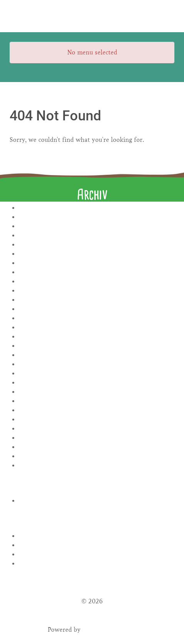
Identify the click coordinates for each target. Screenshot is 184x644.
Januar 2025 (97, 226)
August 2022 (97, 401)
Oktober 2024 (97, 245)
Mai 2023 (97, 346)
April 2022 (97, 438)
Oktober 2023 (97, 300)
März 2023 (97, 364)
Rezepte (97, 501)
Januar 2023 (97, 374)
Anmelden (97, 536)
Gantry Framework (110, 630)
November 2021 (97, 466)
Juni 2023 (97, 337)
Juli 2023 (97, 328)
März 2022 (97, 447)
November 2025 (97, 217)
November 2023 (97, 291)
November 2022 (97, 392)
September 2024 (97, 254)
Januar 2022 (97, 456)
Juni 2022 (97, 420)
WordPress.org (97, 564)
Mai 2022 (97, 429)
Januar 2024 (97, 282)
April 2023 (97, 355)
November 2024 (97, 236)
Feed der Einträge (97, 545)
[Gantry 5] (92, 16)
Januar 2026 (97, 208)
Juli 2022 (97, 410)
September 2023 (97, 309)
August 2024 (97, 263)
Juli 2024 (97, 272)
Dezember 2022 (97, 383)
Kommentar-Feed (97, 554)
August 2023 (97, 318)
